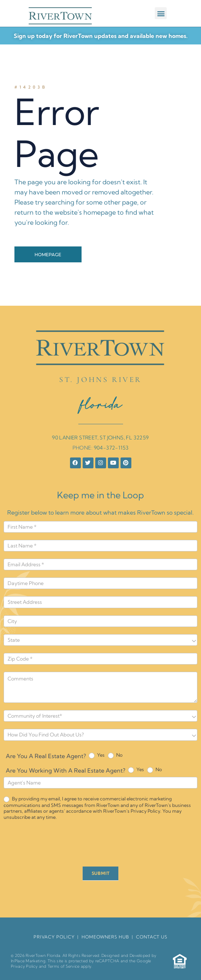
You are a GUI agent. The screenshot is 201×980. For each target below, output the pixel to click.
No (115, 755)
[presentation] (58, 845)
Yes (97, 755)
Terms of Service (64, 966)
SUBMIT (101, 873)
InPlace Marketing (28, 961)
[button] (161, 13)
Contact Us (152, 937)
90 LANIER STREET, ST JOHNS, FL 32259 (100, 438)
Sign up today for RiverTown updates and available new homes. (101, 36)
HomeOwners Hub (105, 937)
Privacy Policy (24, 966)
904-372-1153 (111, 448)
